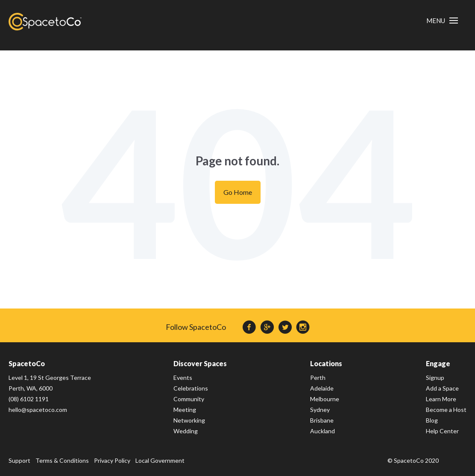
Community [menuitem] (189, 399)
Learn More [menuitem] (441, 399)
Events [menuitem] (183, 378)
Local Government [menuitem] (160, 460)
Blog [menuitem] (432, 420)
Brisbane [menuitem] (322, 420)
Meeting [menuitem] (185, 410)
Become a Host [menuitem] (446, 410)
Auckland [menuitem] (323, 431)
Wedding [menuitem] (186, 431)
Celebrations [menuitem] (191, 388)
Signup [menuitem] (435, 378)
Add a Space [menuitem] (442, 388)
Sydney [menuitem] (320, 410)
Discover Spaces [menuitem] (200, 363)
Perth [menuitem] (318, 378)
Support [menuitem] (19, 460)
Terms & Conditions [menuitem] (62, 460)
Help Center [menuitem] (442, 431)
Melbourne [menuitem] (325, 399)
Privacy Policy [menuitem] (112, 460)
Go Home (238, 192)
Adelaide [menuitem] (322, 388)
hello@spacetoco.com (38, 410)
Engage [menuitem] (438, 363)
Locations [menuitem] (326, 363)
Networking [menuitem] (189, 420)
